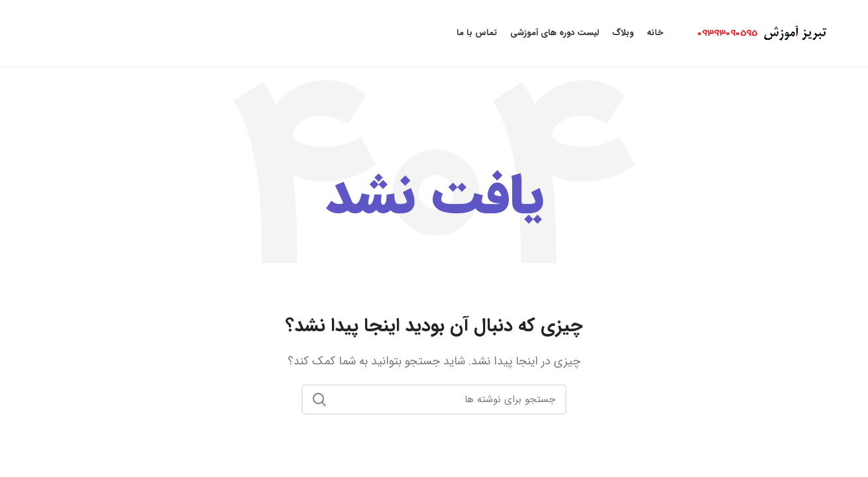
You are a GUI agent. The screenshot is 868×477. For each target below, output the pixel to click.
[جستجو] (434, 399)
